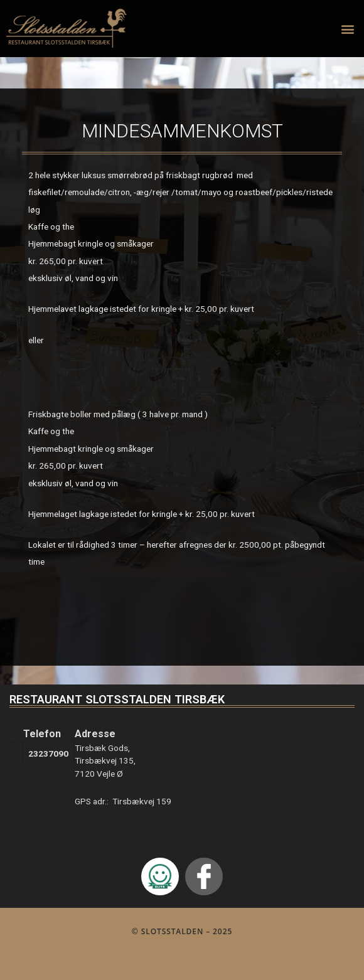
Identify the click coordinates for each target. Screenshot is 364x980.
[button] (347, 29)
